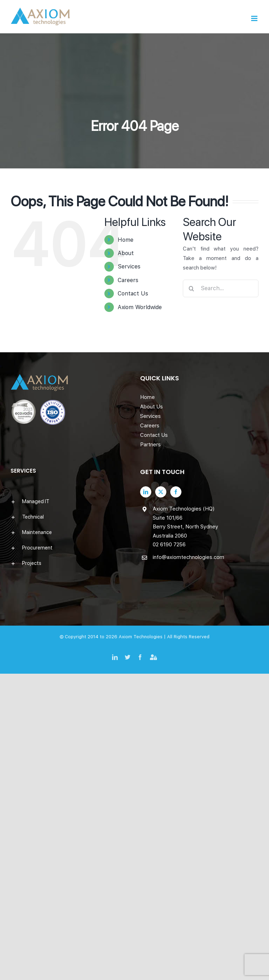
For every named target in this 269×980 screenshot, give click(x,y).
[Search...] (221, 288)
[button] (70, 501)
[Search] (192, 288)
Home (126, 240)
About (126, 253)
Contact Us (133, 294)
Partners (150, 445)
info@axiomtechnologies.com (188, 557)
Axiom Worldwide (140, 307)
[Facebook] (176, 492)
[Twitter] (161, 492)
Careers (128, 280)
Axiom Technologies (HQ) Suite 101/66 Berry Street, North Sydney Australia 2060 (185, 522)
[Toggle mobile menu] (255, 18)
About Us (151, 407)
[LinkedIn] (146, 492)
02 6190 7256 (169, 545)
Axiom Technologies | (143, 637)
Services (129, 266)
